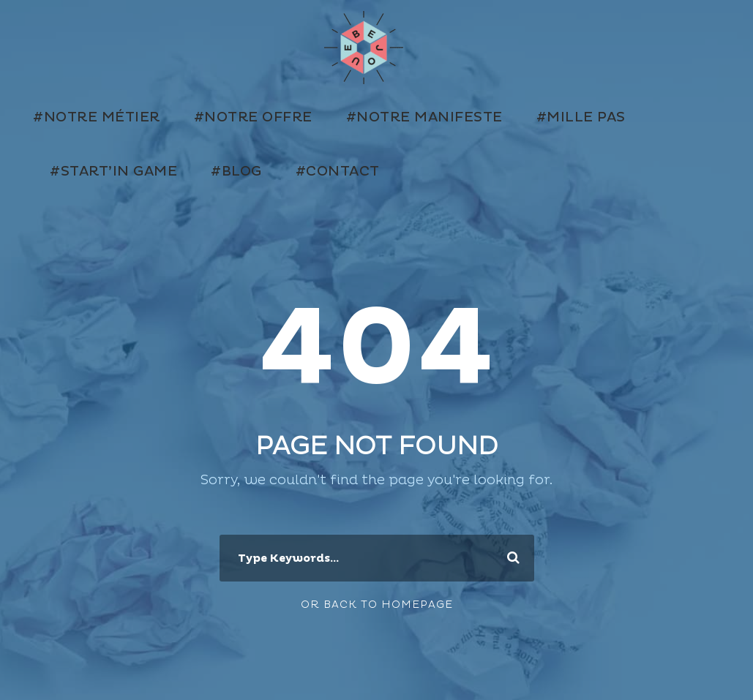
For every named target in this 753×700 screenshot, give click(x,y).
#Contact (338, 172)
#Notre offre (253, 117)
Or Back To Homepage (377, 605)
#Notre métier (97, 117)
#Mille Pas (581, 117)
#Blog (236, 172)
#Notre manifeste (424, 117)
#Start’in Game (113, 172)
